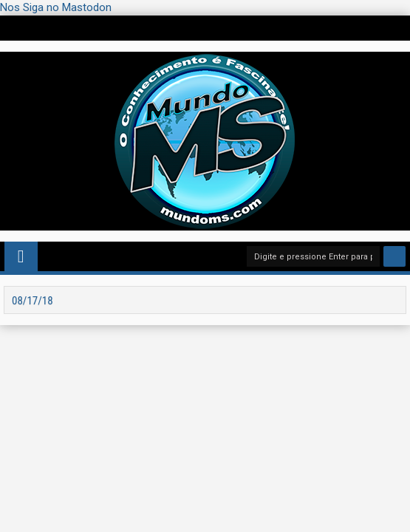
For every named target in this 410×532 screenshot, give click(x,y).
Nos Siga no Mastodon (56, 7)
